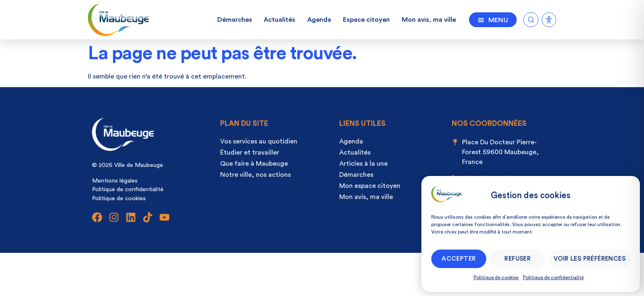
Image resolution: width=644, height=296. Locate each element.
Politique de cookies (496, 277)
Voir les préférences (590, 259)
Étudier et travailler (250, 153)
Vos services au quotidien (259, 141)
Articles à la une (363, 164)
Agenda (319, 20)
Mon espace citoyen (370, 186)
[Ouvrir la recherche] (531, 18)
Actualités (279, 20)
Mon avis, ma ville (429, 20)
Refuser (517, 259)
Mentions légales (115, 181)
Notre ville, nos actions (255, 175)
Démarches (235, 20)
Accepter (459, 259)
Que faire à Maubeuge (254, 164)
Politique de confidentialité (553, 277)
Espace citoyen (366, 20)
